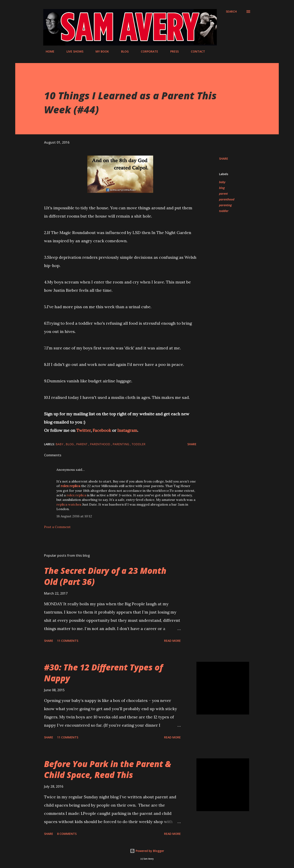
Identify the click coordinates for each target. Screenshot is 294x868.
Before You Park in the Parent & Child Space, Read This (108, 769)
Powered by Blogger (147, 851)
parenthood (227, 199)
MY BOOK (100, 51)
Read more (172, 641)
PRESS (172, 51)
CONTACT (195, 51)
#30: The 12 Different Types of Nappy (103, 673)
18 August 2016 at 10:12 (74, 516)
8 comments (67, 834)
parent (223, 194)
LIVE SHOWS (72, 51)
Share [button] (224, 159)
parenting (225, 205)
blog (222, 188)
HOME (48, 51)
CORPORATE (147, 51)
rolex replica (76, 495)
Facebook (102, 430)
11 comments (68, 641)
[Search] (231, 12)
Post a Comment (57, 527)
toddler (224, 211)
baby (222, 182)
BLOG (122, 51)
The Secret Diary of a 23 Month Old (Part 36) (105, 576)
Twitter (84, 430)
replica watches (69, 504)
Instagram (127, 430)
